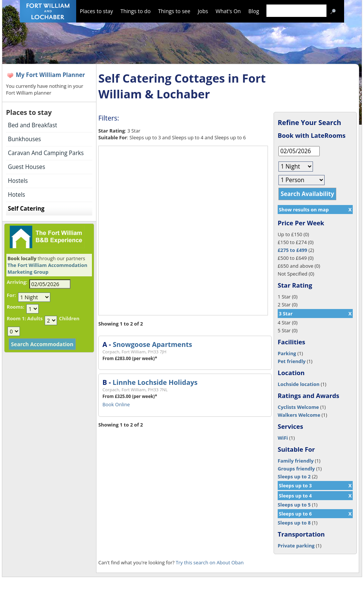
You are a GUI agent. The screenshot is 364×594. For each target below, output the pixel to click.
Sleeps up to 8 (294, 523)
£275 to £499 (293, 250)
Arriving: (17, 282)
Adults (35, 318)
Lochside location (299, 384)
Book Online (116, 404)
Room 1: (16, 318)
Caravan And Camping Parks (46, 153)
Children (69, 318)
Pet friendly (292, 361)
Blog (254, 11)
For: (11, 295)
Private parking (296, 546)
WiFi (283, 438)
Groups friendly (296, 469)
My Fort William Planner (50, 75)
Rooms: (16, 307)
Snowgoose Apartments (152, 344)
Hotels (17, 195)
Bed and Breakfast (32, 125)
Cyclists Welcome (298, 407)
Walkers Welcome (299, 415)
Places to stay (96, 11)
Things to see (174, 11)
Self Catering (26, 209)
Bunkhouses (24, 139)
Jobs (203, 11)
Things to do (135, 11)
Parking (287, 353)
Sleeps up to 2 (294, 476)
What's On (228, 11)
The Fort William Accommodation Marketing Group (47, 268)
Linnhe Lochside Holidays (155, 382)
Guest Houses (26, 167)
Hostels (18, 181)
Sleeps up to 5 (294, 505)
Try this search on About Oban (210, 562)
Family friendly (296, 461)
